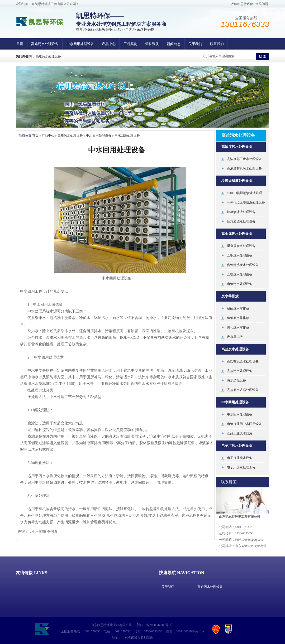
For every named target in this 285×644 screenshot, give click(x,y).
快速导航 (167, 573)
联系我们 (217, 44)
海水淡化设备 (236, 380)
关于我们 (195, 44)
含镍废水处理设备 (240, 274)
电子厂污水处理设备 (237, 446)
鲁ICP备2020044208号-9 (155, 625)
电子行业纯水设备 (240, 458)
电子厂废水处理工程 (241, 467)
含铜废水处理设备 (240, 255)
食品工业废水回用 (240, 433)
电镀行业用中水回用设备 (244, 424)
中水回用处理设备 (80, 44)
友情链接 (24, 573)
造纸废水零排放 (238, 318)
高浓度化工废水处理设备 (244, 159)
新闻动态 (174, 44)
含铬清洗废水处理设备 (243, 265)
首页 (20, 44)
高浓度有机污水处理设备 (244, 168)
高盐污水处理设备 (240, 371)
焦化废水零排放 (238, 327)
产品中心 (109, 44)
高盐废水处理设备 (235, 349)
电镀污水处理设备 (240, 284)
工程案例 (130, 44)
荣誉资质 (152, 44)
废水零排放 (230, 296)
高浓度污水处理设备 (237, 147)
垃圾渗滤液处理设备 (237, 181)
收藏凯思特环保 (242, 4)
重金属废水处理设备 (237, 234)
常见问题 (262, 4)
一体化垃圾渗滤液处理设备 (246, 202)
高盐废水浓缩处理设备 (243, 390)
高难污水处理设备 (45, 44)
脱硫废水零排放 (238, 308)
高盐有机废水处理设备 (243, 361)
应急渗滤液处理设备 (241, 221)
